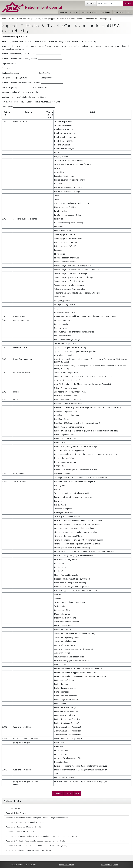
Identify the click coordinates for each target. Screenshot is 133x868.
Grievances (119, 12)
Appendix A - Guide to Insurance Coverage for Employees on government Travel (37, 818)
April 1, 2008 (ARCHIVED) (40, 19)
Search (128, 4)
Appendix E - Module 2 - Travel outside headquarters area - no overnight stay (36, 841)
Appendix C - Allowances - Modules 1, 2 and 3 (23, 827)
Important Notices (66, 865)
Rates (83, 12)
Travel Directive (23, 19)
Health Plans (93, 12)
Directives (74, 12)
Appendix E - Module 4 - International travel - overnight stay (29, 850)
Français (91, 4)
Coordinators (106, 12)
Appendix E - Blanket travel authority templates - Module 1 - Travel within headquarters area (41, 836)
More (129, 12)
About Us (64, 12)
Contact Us (106, 865)
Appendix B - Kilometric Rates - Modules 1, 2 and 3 (25, 822)
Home (4, 19)
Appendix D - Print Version (16, 813)
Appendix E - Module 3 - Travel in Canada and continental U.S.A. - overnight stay (81, 19)
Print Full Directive (13, 808)
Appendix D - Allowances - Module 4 (20, 832)
